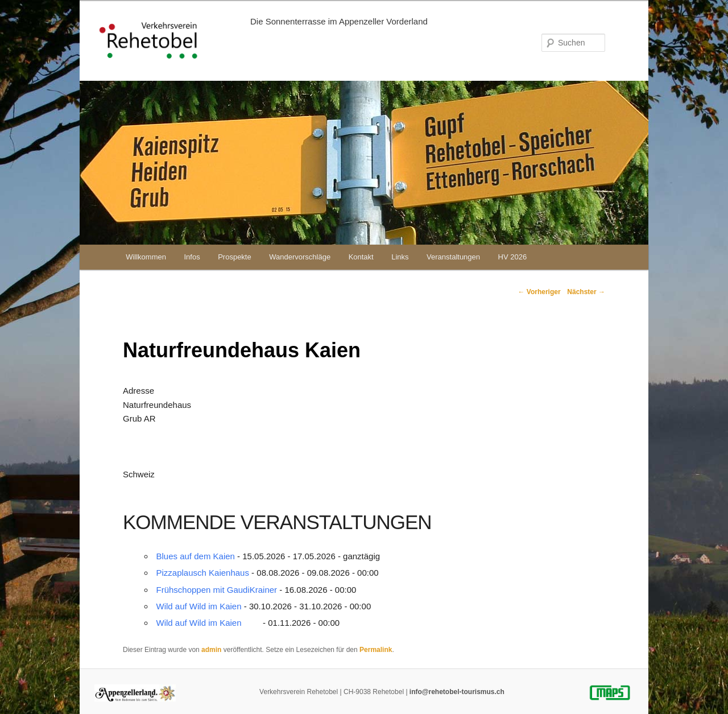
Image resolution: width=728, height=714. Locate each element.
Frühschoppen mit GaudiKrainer (217, 590)
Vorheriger (539, 292)
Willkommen (146, 257)
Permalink (376, 650)
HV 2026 (513, 257)
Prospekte (235, 257)
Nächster (586, 292)
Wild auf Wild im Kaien (199, 606)
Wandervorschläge (300, 257)
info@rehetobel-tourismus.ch (457, 692)
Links (400, 257)
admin (211, 650)
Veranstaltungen (453, 257)
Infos (192, 257)
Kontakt (361, 257)
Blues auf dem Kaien (196, 556)
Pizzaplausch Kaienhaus (203, 573)
